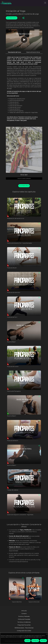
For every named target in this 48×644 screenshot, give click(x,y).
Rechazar (43, 641)
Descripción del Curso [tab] (15, 52)
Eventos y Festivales (24, 616)
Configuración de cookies (24, 631)
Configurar (35, 641)
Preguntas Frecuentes (24, 625)
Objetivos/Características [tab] (33, 52)
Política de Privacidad (24, 619)
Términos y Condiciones (24, 622)
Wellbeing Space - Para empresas (24, 628)
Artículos (24, 611)
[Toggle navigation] (45, 3)
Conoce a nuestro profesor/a (24, 178)
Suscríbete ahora (12, 18)
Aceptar (27, 641)
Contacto (24, 614)
